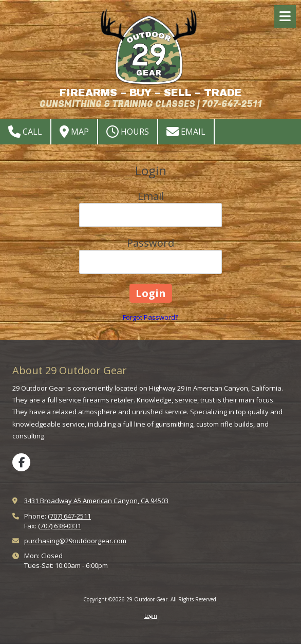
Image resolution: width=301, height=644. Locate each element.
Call (25, 132)
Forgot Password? (150, 317)
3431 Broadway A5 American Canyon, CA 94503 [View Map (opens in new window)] (96, 501)
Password (150, 243)
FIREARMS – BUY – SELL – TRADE (151, 93)
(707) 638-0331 (60, 526)
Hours (128, 132)
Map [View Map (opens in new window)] (74, 132)
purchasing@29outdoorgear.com (75, 541)
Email (186, 132)
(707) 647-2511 (69, 516)
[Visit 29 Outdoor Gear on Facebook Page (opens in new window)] (21, 462)
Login (151, 616)
